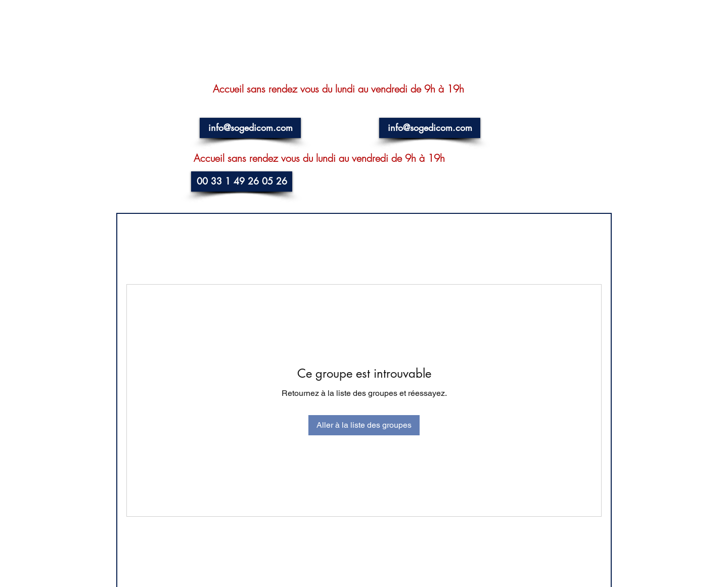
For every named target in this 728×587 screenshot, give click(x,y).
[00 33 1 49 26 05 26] (242, 182)
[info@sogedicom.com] (250, 128)
